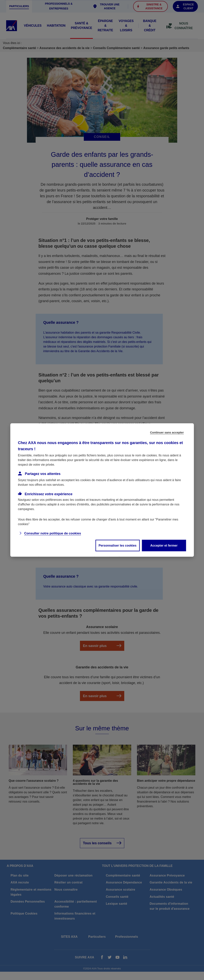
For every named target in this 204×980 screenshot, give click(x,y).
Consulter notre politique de (53, 533)
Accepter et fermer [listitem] (164, 546)
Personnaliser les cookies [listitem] (118, 546)
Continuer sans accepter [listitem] (167, 432)
